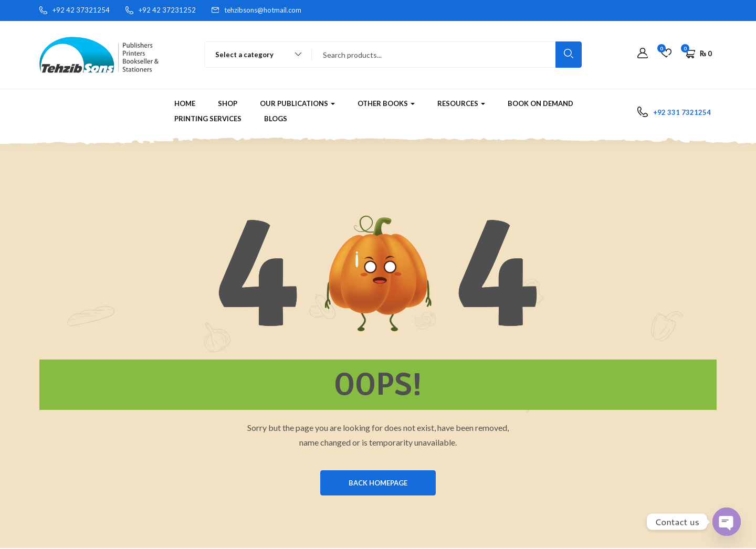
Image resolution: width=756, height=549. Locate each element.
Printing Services (208, 119)
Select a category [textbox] (244, 55)
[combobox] (253, 55)
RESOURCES (461, 103)
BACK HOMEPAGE (378, 483)
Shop (228, 103)
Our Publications (297, 103)
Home (185, 103)
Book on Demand (540, 103)
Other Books (386, 103)
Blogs (276, 119)
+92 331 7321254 (682, 112)
